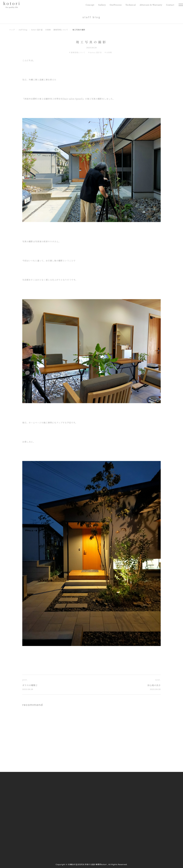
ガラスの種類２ (30, 685)
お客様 (48, 30)
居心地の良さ (154, 685)
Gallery (100, 5)
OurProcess (114, 5)
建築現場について (61, 30)
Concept (88, 5)
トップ (12, 30)
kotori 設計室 (37, 30)
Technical (130, 5)
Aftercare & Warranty (150, 5)
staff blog (23, 30)
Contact (170, 5)
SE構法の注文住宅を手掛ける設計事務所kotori (87, 864)
